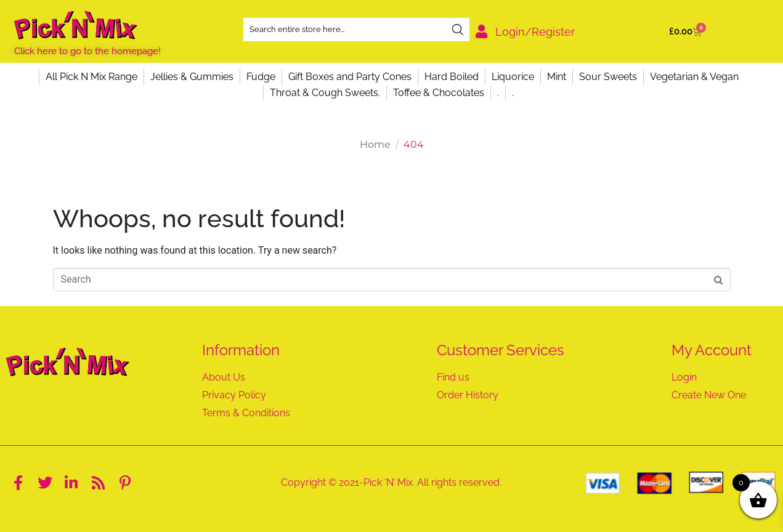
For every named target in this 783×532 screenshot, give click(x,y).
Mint (557, 77)
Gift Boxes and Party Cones (350, 77)
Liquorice (513, 77)
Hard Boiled (452, 77)
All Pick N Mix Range (91, 77)
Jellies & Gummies (192, 77)
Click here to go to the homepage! (87, 51)
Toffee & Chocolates (439, 93)
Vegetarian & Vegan (694, 77)
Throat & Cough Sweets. (325, 93)
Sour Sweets (608, 77)
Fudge (261, 77)
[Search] (458, 30)
